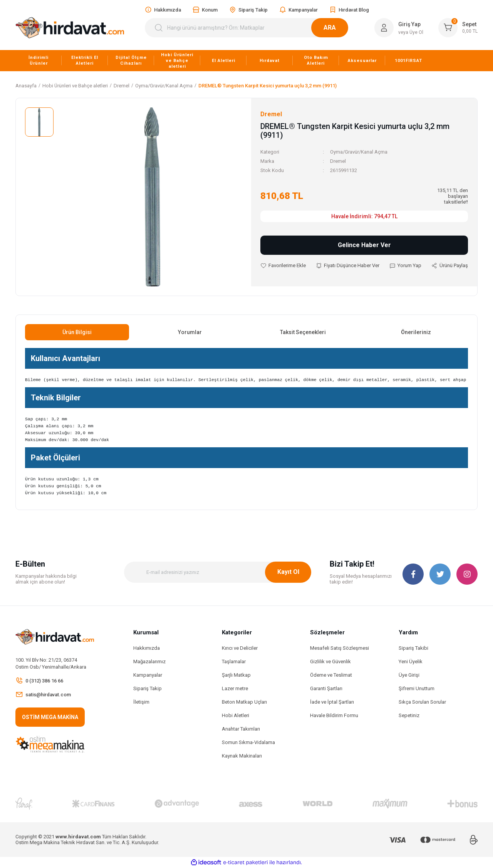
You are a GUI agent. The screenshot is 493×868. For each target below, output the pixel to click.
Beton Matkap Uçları (244, 702)
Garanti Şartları (326, 688)
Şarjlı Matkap (236, 675)
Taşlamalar (234, 661)
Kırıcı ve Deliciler (240, 648)
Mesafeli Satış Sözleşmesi (340, 648)
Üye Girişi (409, 675)
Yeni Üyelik (411, 661)
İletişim (141, 702)
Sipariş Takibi (413, 648)
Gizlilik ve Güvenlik (330, 661)
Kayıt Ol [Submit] (288, 572)
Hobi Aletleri (236, 715)
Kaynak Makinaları (242, 756)
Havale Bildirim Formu (334, 715)
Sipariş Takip (148, 688)
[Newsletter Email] (218, 572)
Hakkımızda (147, 648)
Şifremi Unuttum (417, 688)
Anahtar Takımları (241, 729)
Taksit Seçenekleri (303, 332)
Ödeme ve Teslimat (331, 675)
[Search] (251, 28)
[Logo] (70, 28)
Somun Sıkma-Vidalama (248, 742)
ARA (339, 28)
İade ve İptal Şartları (332, 702)
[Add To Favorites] (283, 266)
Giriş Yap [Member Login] (409, 24)
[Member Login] (384, 28)
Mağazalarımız (149, 661)
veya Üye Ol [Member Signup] (411, 32)
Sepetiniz (409, 715)
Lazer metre (235, 688)
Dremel (338, 161)
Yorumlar (190, 332)
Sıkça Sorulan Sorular (422, 702)
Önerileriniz (416, 332)
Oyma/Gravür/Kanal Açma (359, 152)
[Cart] (458, 28)
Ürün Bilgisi (77, 332)
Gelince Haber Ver (364, 245)
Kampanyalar (148, 675)
